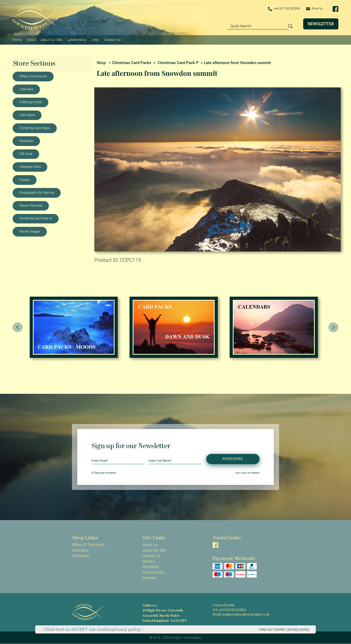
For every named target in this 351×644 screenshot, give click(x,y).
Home (17, 40)
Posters (25, 180)
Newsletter (321, 24)
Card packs (27, 115)
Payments (151, 567)
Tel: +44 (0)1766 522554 (229, 610)
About (31, 40)
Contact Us (112, 40)
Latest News (76, 40)
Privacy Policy (154, 572)
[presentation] (18, 327)
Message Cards (30, 166)
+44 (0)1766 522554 (281, 9)
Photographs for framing (37, 192)
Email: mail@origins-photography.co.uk (240, 614)
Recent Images (30, 231)
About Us (150, 544)
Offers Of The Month (88, 544)
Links (95, 40)
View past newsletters (247, 472)
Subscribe (233, 459)
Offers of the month (33, 76)
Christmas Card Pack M (36, 218)
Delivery (149, 561)
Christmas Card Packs (35, 128)
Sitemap (149, 578)
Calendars (26, 89)
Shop (101, 62)
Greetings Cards (31, 102)
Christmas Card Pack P (178, 62)
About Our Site (51, 40)
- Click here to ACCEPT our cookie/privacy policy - (93, 629)
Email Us (314, 9)
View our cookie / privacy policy (284, 629)
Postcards (26, 141)
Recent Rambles (31, 205)
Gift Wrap (26, 154)
